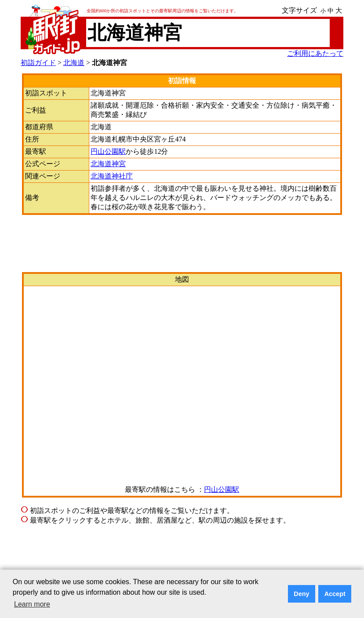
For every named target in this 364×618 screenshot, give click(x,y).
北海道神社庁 (112, 176)
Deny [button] (301, 594)
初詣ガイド (38, 63)
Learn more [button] (32, 604)
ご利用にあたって (315, 53)
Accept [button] (335, 594)
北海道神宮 (108, 164)
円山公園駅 (108, 151)
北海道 (74, 63)
